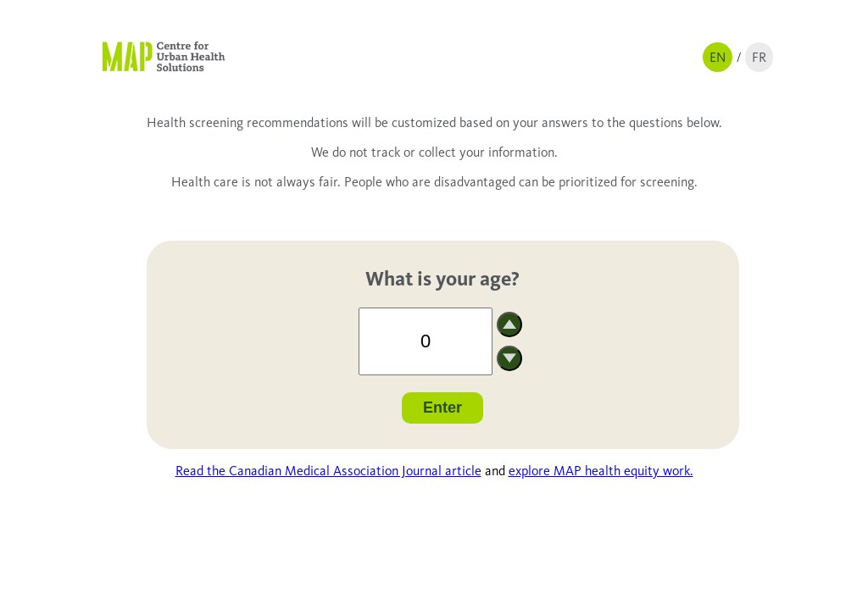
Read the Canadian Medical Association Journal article (328, 471)
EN (718, 57)
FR (759, 57)
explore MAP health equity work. (601, 471)
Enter (442, 408)
